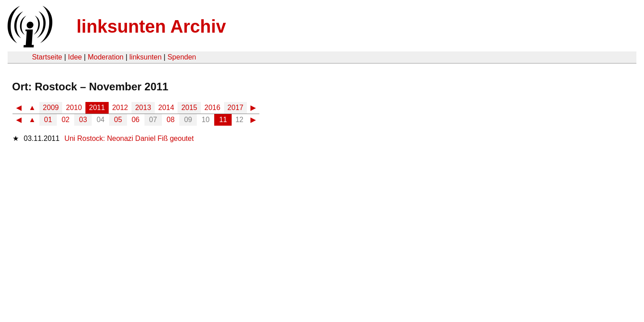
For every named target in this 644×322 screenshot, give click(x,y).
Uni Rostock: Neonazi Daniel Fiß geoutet (129, 138)
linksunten (145, 57)
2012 (120, 108)
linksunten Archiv (151, 26)
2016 (212, 108)
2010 (74, 108)
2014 (166, 108)
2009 (51, 108)
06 (136, 120)
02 (66, 120)
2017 (236, 108)
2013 (143, 108)
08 (171, 120)
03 (83, 120)
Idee (75, 57)
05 (118, 120)
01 (48, 120)
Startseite (47, 57)
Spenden (182, 57)
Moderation (106, 57)
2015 (189, 108)
